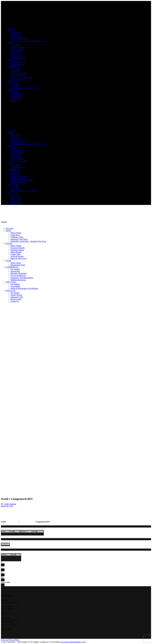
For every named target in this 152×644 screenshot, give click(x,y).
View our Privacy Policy (10, 640)
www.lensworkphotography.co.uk (73, 642)
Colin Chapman (10, 504)
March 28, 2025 (7, 506)
